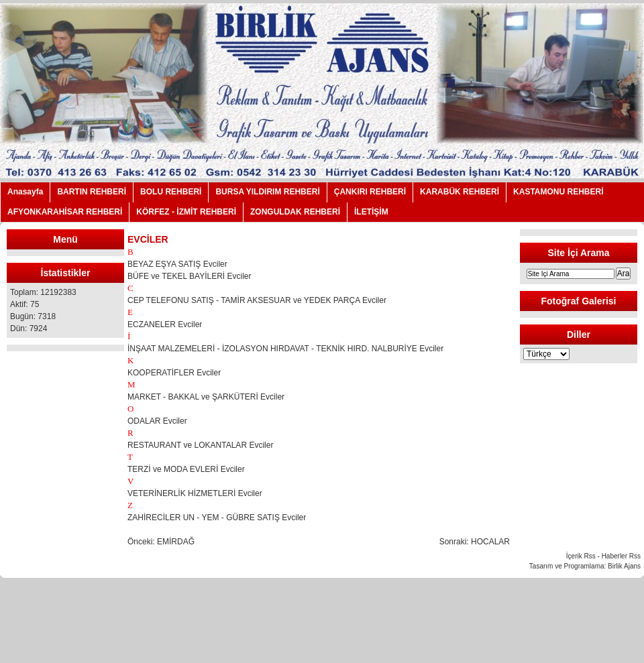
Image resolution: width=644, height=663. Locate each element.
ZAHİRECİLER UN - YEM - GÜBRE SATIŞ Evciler (217, 518)
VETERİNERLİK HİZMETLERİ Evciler (195, 493)
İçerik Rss (581, 556)
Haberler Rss (621, 556)
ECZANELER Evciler (165, 324)
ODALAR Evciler (157, 421)
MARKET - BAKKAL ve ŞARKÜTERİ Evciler (206, 397)
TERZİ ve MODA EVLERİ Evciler (186, 469)
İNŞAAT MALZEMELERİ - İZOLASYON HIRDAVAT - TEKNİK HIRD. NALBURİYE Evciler (285, 349)
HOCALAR (490, 542)
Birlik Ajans (624, 566)
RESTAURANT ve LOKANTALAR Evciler (200, 445)
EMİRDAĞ (176, 542)
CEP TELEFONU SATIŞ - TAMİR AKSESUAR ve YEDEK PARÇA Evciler (257, 300)
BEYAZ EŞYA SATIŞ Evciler (177, 264)
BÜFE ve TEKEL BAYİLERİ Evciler (190, 276)
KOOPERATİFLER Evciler (174, 373)
